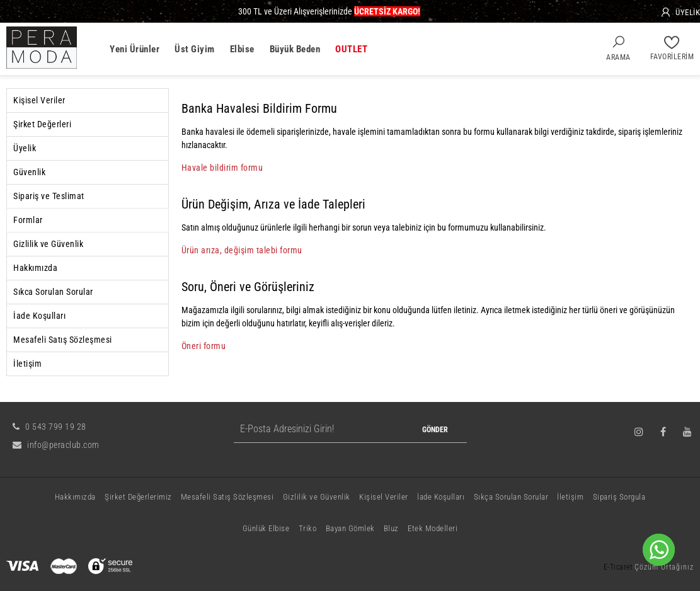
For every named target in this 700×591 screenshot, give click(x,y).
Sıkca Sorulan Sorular (53, 292)
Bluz (391, 528)
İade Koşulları (39, 316)
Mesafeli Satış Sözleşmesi (63, 340)
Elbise (242, 49)
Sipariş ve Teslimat (49, 196)
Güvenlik (29, 172)
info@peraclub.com (56, 445)
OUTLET (351, 49)
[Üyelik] (680, 13)
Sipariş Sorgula (619, 497)
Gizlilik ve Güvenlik (48, 244)
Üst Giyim (195, 49)
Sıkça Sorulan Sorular (511, 497)
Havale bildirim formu (222, 168)
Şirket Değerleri (42, 124)
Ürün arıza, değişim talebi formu (242, 250)
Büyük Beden (295, 49)
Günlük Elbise (266, 528)
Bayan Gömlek (350, 528)
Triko (308, 528)
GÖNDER (435, 430)
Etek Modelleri (433, 528)
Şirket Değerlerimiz (138, 497)
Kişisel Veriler (39, 100)
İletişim (27, 364)
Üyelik (25, 148)
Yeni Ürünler (135, 49)
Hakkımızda (35, 268)
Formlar (28, 220)
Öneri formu (204, 346)
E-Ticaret (618, 567)
